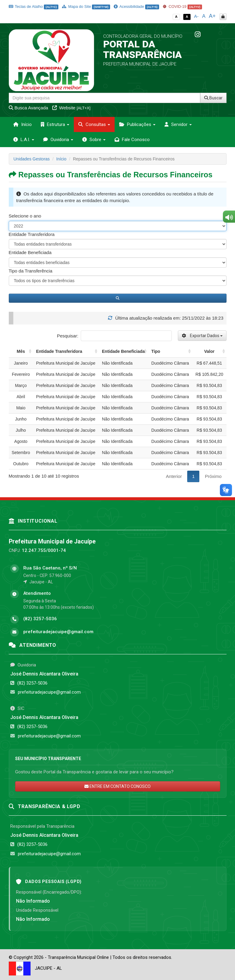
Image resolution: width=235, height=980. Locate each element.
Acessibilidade (136, 6)
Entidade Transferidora (32, 234)
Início (23, 124)
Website (71, 108)
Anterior (174, 476)
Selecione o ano (25, 216)
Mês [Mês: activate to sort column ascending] (21, 351)
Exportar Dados (202, 336)
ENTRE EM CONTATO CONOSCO (117, 786)
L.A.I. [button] (24, 140)
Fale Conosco (132, 140)
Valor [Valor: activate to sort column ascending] (209, 351)
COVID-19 (182, 6)
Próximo (213, 476)
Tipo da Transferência (31, 271)
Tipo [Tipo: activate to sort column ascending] (156, 351)
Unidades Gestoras (32, 159)
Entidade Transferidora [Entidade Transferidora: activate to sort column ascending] (59, 351)
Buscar (213, 98)
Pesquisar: (114, 336)
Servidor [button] (178, 124)
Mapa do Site (86, 6)
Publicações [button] (137, 124)
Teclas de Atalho (34, 6)
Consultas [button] (94, 124)
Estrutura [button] (55, 124)
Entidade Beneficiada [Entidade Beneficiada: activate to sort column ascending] (123, 351)
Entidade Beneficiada (30, 252)
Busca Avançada (29, 108)
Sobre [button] (94, 140)
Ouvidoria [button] (58, 140)
